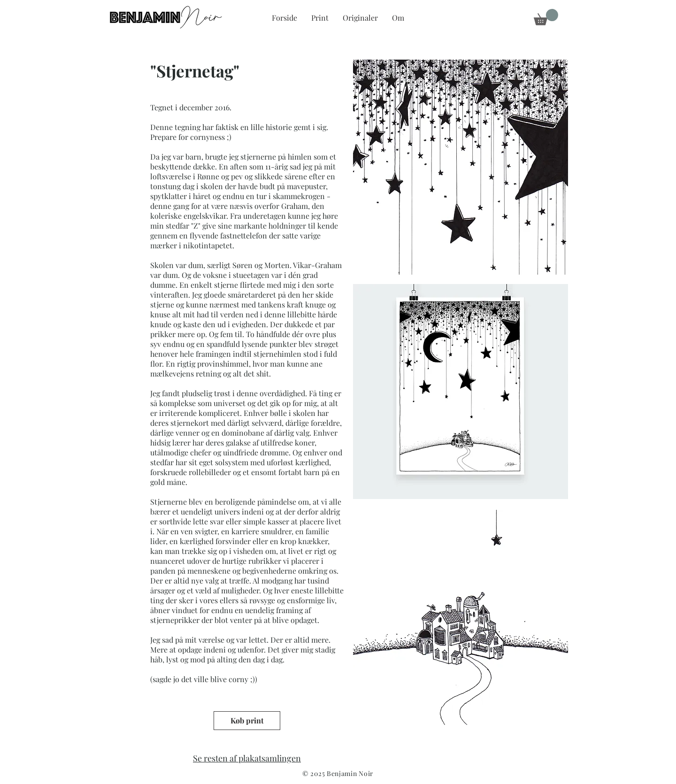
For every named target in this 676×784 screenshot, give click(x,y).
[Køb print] (247, 721)
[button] (546, 17)
